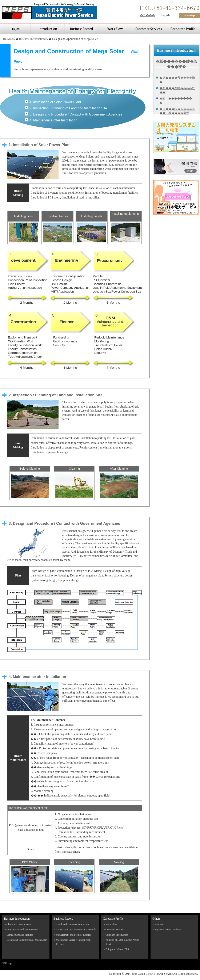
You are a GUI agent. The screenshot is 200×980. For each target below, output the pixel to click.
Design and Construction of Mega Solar (27, 940)
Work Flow (111, 924)
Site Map (189, 15)
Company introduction (117, 935)
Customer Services (115, 930)
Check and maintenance (19, 924)
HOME (7, 39)
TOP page (8, 963)
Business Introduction (32, 39)
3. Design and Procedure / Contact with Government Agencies (76, 114)
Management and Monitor (20, 935)
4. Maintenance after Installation (53, 120)
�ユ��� (147, 15)
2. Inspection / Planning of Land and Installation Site (68, 108)
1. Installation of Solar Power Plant (55, 102)
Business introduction (17, 919)
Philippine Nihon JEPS (117, 949)
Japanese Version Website (168, 930)
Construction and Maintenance (22, 930)
